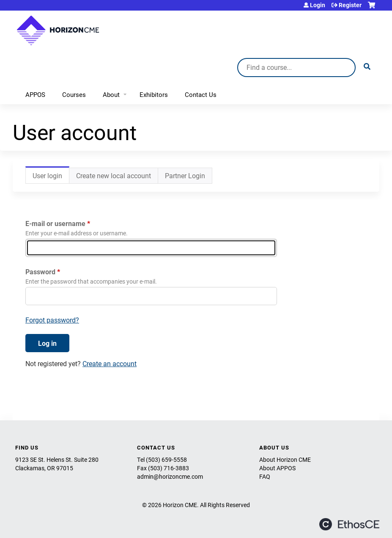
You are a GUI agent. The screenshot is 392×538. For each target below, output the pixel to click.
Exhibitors (154, 94)
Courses (74, 94)
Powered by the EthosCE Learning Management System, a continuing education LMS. (349, 524)
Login (318, 5)
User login (51, 177)
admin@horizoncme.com (170, 476)
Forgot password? (52, 320)
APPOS (35, 94)
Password (40, 272)
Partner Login (185, 175)
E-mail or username (55, 223)
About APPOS (277, 468)
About (111, 94)
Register (350, 5)
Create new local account (114, 175)
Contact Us (201, 94)
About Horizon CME (285, 459)
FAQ (265, 476)
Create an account (110, 363)
